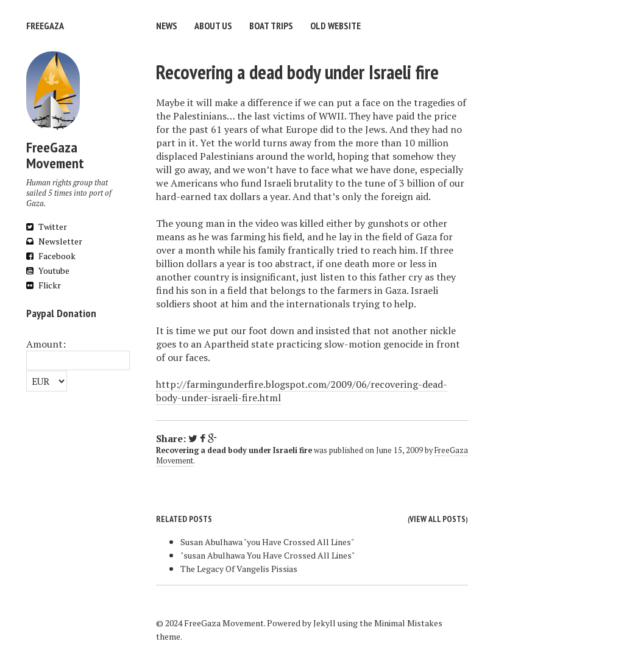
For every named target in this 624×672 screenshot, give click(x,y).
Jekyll (324, 623)
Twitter (47, 227)
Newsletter (54, 241)
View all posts (438, 519)
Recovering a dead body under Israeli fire (297, 72)
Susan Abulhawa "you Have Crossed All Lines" (267, 542)
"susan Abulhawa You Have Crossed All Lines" (268, 555)
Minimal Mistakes (408, 623)
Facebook (51, 256)
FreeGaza (45, 26)
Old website (335, 26)
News (167, 26)
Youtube (48, 270)
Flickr (44, 285)
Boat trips (271, 26)
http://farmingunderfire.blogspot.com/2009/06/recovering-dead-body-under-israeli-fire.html (302, 391)
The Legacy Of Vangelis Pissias (239, 569)
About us (213, 26)
